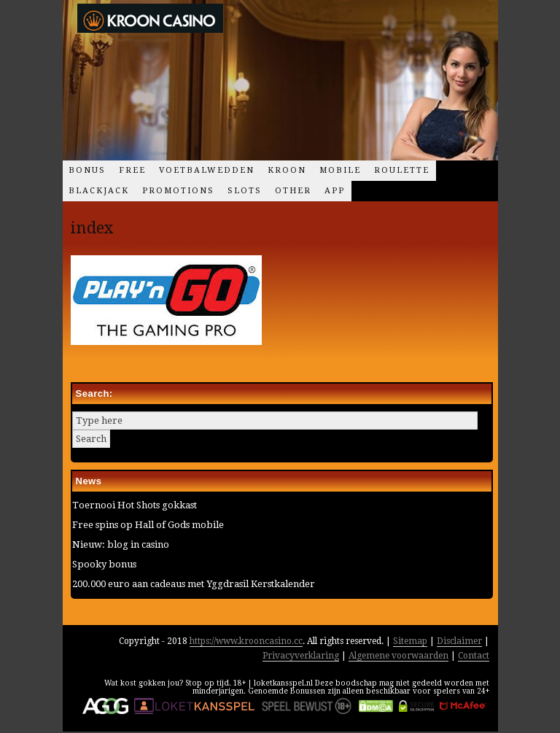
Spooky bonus (104, 564)
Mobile (340, 170)
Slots (245, 191)
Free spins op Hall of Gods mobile (148, 525)
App (335, 191)
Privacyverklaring (301, 656)
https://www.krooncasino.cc (246, 641)
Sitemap (410, 641)
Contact (474, 656)
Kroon (287, 170)
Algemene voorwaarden (398, 656)
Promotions (178, 191)
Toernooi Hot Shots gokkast (135, 505)
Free (132, 170)
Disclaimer (459, 641)
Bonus (87, 170)
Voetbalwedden (207, 170)
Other (293, 191)
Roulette (402, 170)
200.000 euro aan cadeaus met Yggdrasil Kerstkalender (194, 584)
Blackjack (99, 191)
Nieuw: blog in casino (121, 544)
